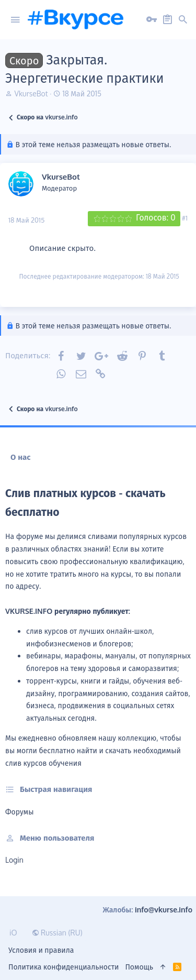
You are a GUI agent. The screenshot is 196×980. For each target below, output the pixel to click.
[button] (15, 20)
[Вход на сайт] (152, 20)
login (14, 860)
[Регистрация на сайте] (167, 20)
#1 (185, 218)
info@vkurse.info (164, 910)
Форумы (19, 812)
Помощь (139, 967)
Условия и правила (41, 950)
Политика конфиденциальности (64, 967)
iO (13, 933)
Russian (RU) (57, 933)
